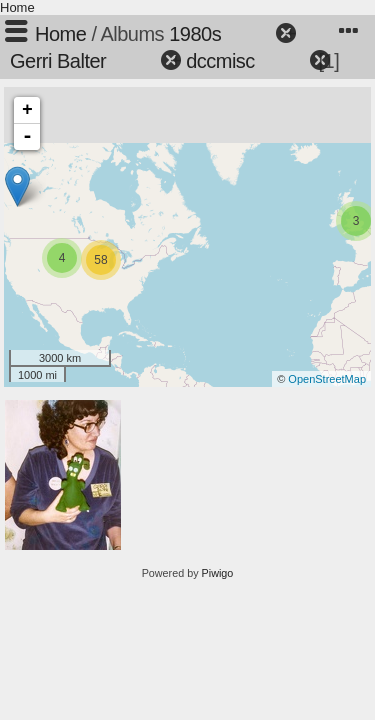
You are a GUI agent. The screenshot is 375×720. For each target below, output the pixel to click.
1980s (195, 34)
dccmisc (220, 61)
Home (17, 7)
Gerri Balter (58, 61)
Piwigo (218, 573)
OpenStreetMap (327, 379)
